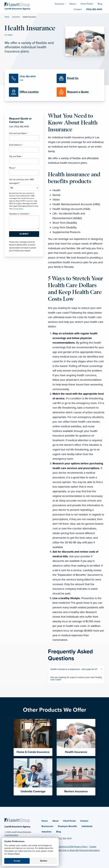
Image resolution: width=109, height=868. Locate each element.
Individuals (87, 826)
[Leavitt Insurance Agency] (17, 5)
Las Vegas (9, 35)
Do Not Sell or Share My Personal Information (77, 850)
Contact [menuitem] (78, 9)
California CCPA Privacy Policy (73, 847)
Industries (47, 832)
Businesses (47, 826)
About (55, 821)
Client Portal (69, 821)
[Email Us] (73, 78)
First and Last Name (18, 133)
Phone (13, 168)
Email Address (16, 145)
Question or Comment (19, 214)
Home (7, 17)
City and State (16, 156)
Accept (17, 861)
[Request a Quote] (78, 92)
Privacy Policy (14, 854)
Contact (84, 821)
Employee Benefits (67, 826)
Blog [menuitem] (100, 4)
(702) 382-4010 (64, 839)
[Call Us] (31, 78)
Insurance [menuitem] (59, 4)
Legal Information (11, 835)
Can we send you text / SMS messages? (21, 181)
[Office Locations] (31, 92)
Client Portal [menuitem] (87, 4)
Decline (44, 861)
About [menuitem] (72, 4)
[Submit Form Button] (24, 234)
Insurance (16, 17)
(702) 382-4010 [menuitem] (94, 9)
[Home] (17, 820)
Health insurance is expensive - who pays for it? (74, 669)
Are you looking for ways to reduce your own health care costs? (76, 678)
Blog (59, 832)
